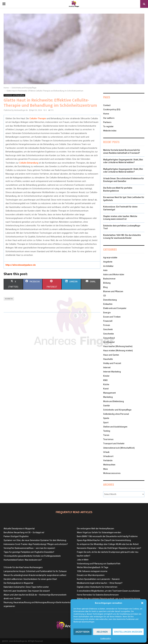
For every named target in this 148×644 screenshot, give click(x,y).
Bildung (107, 283)
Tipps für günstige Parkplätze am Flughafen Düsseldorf (29, 552)
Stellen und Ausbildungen (115, 427)
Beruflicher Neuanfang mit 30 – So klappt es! (24, 532)
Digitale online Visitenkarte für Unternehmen (97, 587)
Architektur (108, 266)
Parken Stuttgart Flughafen (16, 536)
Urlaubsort (108, 456)
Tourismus (108, 439)
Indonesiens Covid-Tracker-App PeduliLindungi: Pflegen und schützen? (36, 544)
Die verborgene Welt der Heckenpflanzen (95, 529)
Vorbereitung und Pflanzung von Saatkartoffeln (99, 564)
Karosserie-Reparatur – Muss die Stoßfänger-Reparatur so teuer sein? (109, 548)
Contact (107, 105)
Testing (107, 431)
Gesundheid (109, 338)
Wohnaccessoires (112, 473)
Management (109, 393)
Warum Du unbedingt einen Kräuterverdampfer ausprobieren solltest (35, 575)
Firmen (107, 325)
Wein (106, 469)
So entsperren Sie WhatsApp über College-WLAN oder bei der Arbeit (108, 544)
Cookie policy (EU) (112, 110)
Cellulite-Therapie (38, 118)
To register (108, 126)
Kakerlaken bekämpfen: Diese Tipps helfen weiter (26, 587)
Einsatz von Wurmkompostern (91, 575)
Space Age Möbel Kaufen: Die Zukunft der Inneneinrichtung (104, 540)
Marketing (108, 397)
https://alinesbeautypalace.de (21, 265)
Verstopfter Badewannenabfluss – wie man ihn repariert (29, 548)
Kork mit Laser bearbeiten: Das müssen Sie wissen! (27, 591)
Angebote (108, 262)
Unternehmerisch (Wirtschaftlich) (119, 448)
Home (106, 114)
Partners (107, 122)
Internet (107, 367)
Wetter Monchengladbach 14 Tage (93, 567)
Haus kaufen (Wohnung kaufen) (118, 346)
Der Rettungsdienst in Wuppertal (18, 583)
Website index (110, 131)
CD (104, 296)
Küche (106, 384)
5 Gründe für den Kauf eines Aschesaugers (23, 567)
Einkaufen (108, 304)
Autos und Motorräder (114, 274)
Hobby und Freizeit (112, 363)
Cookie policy (106, 638)
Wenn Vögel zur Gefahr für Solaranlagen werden (99, 532)
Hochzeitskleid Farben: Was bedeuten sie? (23, 560)
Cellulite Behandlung (29, 163)
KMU (105, 380)
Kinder (106, 376)
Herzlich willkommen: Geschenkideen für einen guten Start (30, 579)
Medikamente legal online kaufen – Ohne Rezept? (100, 583)
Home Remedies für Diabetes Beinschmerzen (98, 595)
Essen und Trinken (112, 317)
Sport (106, 423)
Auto (105, 270)
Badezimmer (109, 279)
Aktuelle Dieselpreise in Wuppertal (19, 529)
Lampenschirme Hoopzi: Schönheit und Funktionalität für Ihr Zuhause (35, 571)
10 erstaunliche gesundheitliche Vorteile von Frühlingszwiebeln (32, 556)
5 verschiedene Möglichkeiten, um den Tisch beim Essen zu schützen (108, 591)
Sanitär (107, 406)
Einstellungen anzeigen (128, 632)
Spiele (106, 418)
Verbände (108, 460)
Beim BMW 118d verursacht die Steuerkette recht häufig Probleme (107, 536)
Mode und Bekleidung (114, 401)
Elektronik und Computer (115, 308)
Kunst (106, 389)
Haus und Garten (111, 355)
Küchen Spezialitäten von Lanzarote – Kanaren (98, 579)
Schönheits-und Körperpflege (14, 95)
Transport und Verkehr (114, 444)
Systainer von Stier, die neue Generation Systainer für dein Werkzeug (35, 540)
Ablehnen (102, 632)
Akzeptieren (82, 632)
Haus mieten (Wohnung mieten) (118, 351)
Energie (107, 313)
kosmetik (9, 299)
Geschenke (108, 334)
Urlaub (106, 452)
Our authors (109, 118)
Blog (105, 287)
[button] (142, 603)
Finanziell (108, 321)
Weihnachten (109, 465)
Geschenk (108, 329)
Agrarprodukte (110, 258)
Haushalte (108, 359)
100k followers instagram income (92, 571)
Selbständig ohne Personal (116, 414)
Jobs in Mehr (83, 560)
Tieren (106, 435)
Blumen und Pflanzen (113, 291)
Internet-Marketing (112, 372)
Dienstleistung (110, 300)
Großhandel (109, 342)
